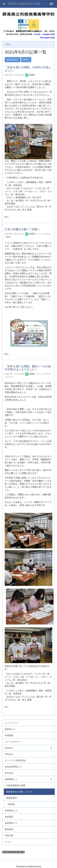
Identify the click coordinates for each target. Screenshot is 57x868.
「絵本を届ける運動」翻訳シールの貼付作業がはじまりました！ (28, 368)
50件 (26, 60)
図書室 (30, 75)
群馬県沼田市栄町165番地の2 (29, 31)
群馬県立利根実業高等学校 (24, 4)
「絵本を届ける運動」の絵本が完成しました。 (28, 69)
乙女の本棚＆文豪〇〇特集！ (22, 229)
